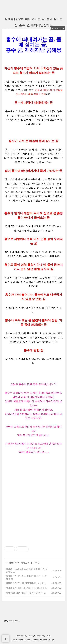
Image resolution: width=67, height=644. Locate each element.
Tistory (30, 636)
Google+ (52, 640)
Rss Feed (16, 640)
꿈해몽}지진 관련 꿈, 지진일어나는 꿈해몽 (25, 583)
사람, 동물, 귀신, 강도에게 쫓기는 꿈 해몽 (24, 593)
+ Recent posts (11, 621)
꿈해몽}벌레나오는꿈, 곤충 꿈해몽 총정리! (25, 588)
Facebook (35, 640)
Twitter (27, 640)
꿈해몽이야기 (13, 563)
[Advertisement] (33, 500)
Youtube (43, 640)
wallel (48, 636)
